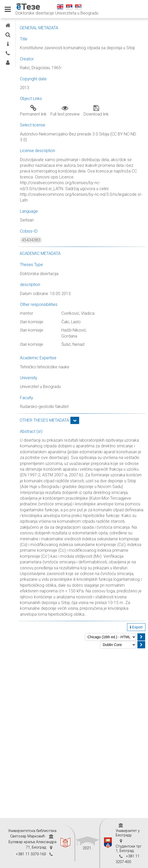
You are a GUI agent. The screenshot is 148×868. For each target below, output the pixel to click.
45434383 (31, 240)
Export (136, 627)
